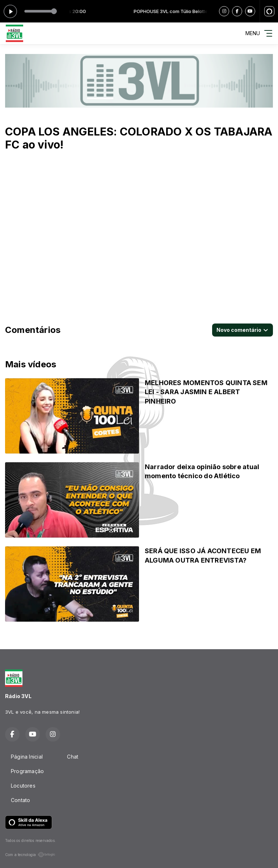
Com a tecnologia (30, 855)
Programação (27, 771)
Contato (20, 800)
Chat (73, 757)
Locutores (23, 786)
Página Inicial (27, 757)
